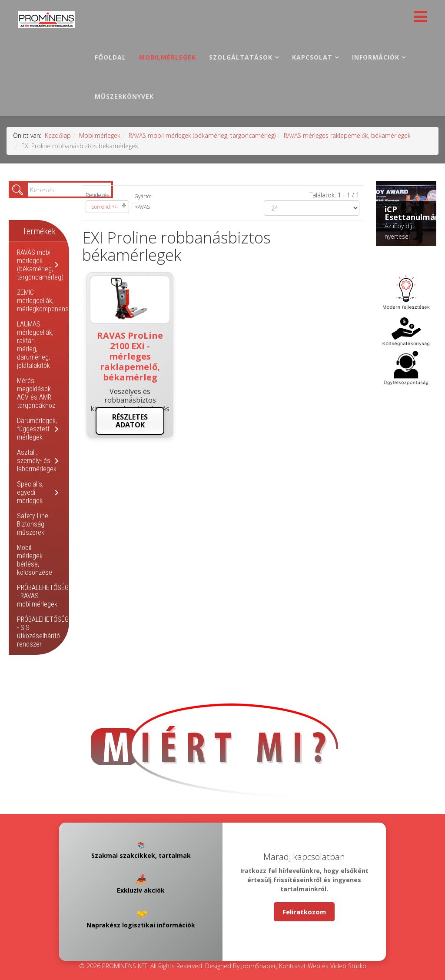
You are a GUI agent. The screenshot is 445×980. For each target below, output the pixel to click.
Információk (376, 57)
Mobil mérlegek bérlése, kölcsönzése (35, 560)
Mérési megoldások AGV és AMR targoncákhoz (36, 393)
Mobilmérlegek (168, 57)
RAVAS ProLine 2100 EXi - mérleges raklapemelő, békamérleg (130, 356)
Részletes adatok (130, 421)
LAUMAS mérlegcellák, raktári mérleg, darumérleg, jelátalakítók (35, 345)
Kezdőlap (58, 135)
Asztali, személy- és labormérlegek (37, 461)
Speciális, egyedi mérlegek (30, 492)
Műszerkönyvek (124, 96)
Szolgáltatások (241, 57)
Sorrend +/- (105, 207)
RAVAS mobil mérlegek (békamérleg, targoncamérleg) (202, 135)
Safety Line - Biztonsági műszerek (34, 524)
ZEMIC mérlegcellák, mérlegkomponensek (46, 301)
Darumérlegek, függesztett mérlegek (37, 429)
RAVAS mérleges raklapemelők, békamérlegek (347, 135)
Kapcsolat (312, 57)
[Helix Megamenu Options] (418, 19)
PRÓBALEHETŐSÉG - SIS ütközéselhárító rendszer (43, 632)
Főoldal (110, 57)
